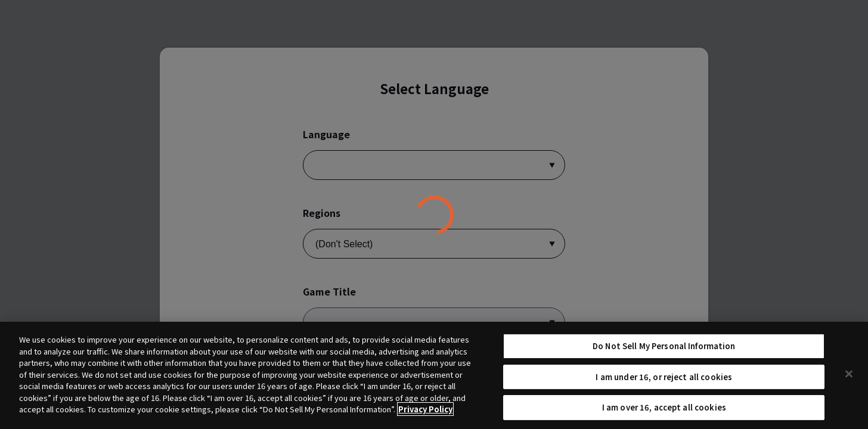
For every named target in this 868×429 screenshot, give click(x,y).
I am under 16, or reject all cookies (664, 381)
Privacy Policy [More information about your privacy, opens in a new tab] (425, 414)
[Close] (849, 378)
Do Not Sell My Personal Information (664, 350)
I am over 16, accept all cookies (664, 412)
